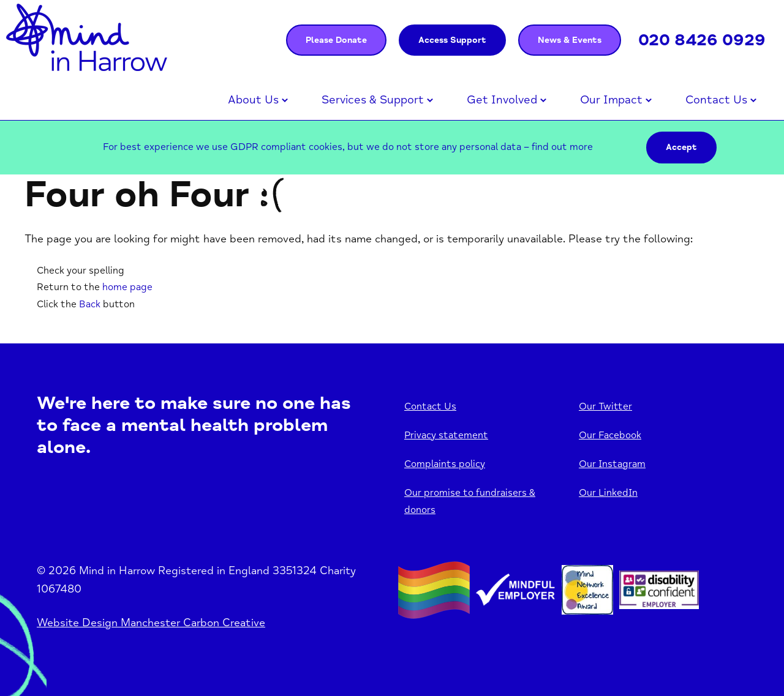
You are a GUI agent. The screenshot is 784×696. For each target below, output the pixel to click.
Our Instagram (612, 464)
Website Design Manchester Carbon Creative (151, 623)
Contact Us (716, 100)
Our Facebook (610, 435)
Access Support (452, 40)
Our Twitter (605, 406)
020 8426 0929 (702, 40)
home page (127, 287)
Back (90, 304)
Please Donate (336, 40)
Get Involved (502, 100)
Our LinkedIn (608, 493)
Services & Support (373, 100)
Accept (681, 147)
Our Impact (611, 100)
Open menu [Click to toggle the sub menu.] (285, 100)
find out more (562, 147)
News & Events (570, 40)
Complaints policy (445, 464)
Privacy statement (446, 435)
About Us (253, 100)
